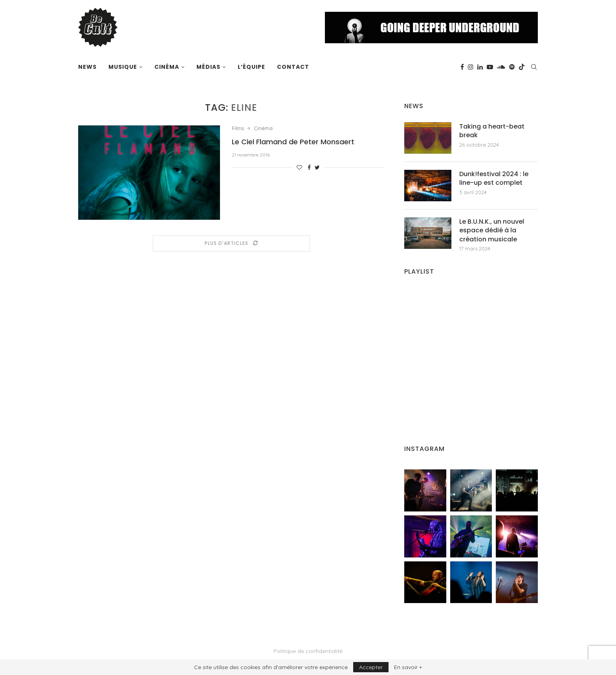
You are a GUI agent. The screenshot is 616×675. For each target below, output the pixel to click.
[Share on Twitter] (317, 167)
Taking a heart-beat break (492, 131)
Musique (123, 67)
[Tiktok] (522, 67)
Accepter (371, 667)
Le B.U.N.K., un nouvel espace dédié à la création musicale (492, 231)
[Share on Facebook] (309, 167)
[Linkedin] (480, 67)
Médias (208, 67)
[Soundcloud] (501, 67)
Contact (293, 67)
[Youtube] (490, 67)
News (87, 67)
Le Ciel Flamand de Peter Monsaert (293, 142)
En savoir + (408, 667)
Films (238, 128)
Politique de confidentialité (308, 651)
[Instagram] (471, 67)
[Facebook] (462, 67)
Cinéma (167, 67)
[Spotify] (512, 67)
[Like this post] (299, 167)
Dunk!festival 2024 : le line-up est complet (494, 178)
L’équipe (251, 67)
